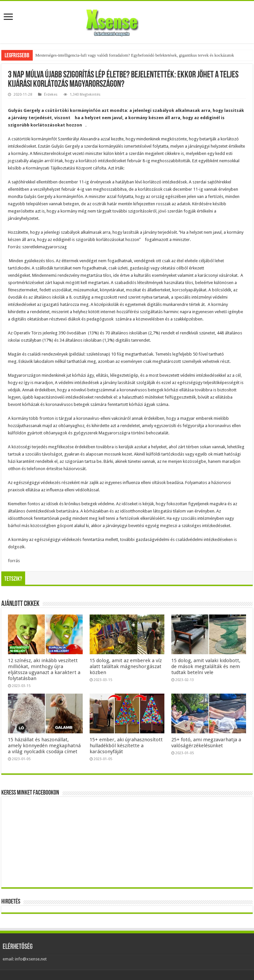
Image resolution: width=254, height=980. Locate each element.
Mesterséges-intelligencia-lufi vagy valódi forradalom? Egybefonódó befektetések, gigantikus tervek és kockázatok (135, 55)
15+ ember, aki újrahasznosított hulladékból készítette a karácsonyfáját (126, 746)
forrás (14, 561)
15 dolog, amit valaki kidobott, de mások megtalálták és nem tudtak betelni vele (206, 666)
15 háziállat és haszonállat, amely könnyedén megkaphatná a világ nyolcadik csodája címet (44, 746)
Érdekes (51, 95)
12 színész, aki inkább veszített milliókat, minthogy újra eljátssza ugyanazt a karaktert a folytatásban (44, 669)
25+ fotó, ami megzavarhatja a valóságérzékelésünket (206, 743)
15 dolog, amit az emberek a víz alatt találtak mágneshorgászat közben (126, 666)
